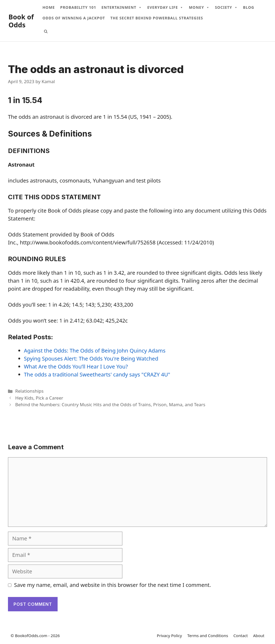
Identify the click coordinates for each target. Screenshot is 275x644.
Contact (240, 635)
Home (49, 7)
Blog (249, 7)
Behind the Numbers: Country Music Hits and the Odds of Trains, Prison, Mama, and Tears (110, 404)
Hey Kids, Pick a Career (39, 398)
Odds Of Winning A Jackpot (74, 18)
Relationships (29, 391)
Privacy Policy (169, 635)
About (259, 635)
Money (199, 7)
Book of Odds (21, 21)
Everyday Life (166, 7)
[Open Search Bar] (46, 31)
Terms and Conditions (208, 635)
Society (226, 7)
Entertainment (122, 7)
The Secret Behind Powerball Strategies (157, 18)
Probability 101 (78, 7)
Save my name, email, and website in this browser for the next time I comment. (113, 585)
